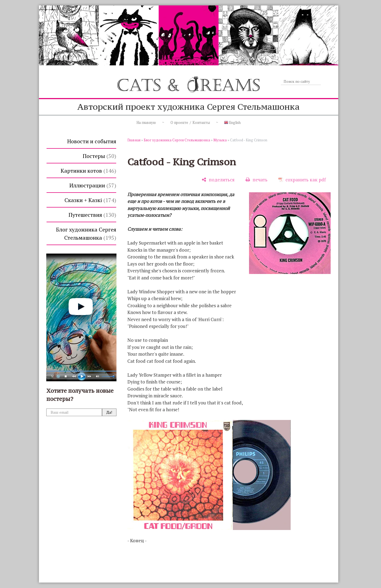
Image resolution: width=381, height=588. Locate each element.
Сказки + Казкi (90, 200)
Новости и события (92, 141)
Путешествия (92, 215)
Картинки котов (88, 171)
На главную (146, 123)
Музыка (220, 140)
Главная (134, 140)
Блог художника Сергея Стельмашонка (86, 234)
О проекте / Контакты (190, 123)
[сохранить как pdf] (302, 180)
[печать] (256, 180)
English (232, 123)
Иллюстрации (93, 185)
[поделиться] (218, 180)
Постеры (99, 156)
